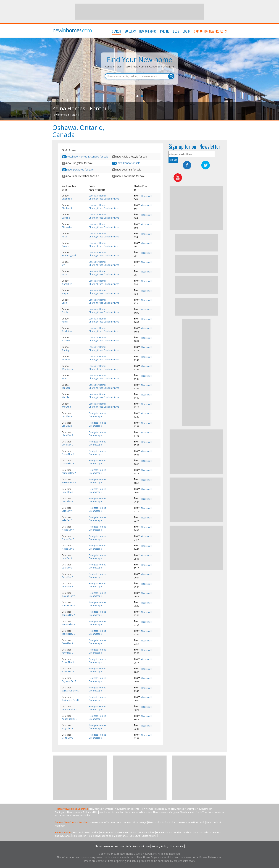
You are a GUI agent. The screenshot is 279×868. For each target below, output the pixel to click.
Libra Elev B (68, 445)
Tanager (66, 388)
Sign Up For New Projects (210, 31)
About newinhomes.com (109, 846)
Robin (65, 322)
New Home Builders (126, 832)
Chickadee (67, 227)
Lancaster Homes (98, 196)
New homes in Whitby (78, 815)
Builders (130, 31)
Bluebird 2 (67, 208)
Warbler (66, 397)
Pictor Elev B (68, 672)
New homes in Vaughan (166, 812)
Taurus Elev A (68, 615)
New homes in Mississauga (155, 809)
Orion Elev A (68, 454)
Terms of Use (141, 846)
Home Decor (79, 836)
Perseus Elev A (69, 473)
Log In (187, 31)
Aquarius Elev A (69, 710)
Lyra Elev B (67, 568)
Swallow (66, 360)
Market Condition (183, 832)
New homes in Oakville (183, 809)
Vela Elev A (67, 511)
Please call (146, 196)
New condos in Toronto (102, 822)
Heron (65, 274)
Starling (65, 350)
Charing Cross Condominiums (104, 199)
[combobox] (139, 76)
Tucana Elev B (69, 605)
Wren (64, 378)
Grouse (65, 246)
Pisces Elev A (68, 530)
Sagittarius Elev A (70, 691)
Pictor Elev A (68, 662)
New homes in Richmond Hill (82, 812)
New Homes (107, 832)
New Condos (92, 832)
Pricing (165, 31)
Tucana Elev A (69, 596)
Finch (64, 237)
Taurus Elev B (68, 624)
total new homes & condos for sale (85, 157)
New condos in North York (191, 822)
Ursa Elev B (67, 501)
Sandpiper (67, 331)
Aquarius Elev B (69, 719)
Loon (64, 303)
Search (116, 31)
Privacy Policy (160, 846)
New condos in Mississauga (131, 822)
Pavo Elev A (67, 643)
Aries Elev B (68, 587)
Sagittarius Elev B (70, 700)
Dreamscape (95, 416)
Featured (78, 832)
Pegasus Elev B (69, 681)
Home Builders (164, 832)
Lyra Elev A (67, 558)
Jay (63, 265)
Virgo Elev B (68, 738)
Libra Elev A (68, 435)
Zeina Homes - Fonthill (81, 108)
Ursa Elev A (67, 492)
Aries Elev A (68, 577)
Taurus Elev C (68, 634)
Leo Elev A (67, 416)
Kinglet (65, 293)
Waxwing (66, 407)
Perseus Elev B (69, 483)
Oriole (65, 312)
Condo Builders (146, 832)
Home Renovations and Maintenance (108, 836)
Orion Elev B (68, 464)
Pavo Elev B (67, 653)
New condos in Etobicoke (162, 822)
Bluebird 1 (67, 199)
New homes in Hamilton (111, 812)
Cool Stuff (135, 836)
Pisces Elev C (68, 549)
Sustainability (149, 836)
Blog (176, 31)
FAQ (128, 846)
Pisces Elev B (68, 539)
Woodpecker (68, 369)
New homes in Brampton (139, 812)
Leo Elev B (67, 426)
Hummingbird (69, 255)
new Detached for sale (78, 170)
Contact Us (177, 846)
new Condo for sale (126, 163)
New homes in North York (194, 812)
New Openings (148, 31)
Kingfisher (67, 284)
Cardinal (66, 218)
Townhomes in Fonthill (65, 115)
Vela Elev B (67, 520)
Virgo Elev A (68, 728)
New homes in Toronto (127, 809)
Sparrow (66, 341)
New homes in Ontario (101, 809)
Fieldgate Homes (97, 413)
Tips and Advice (203, 832)
